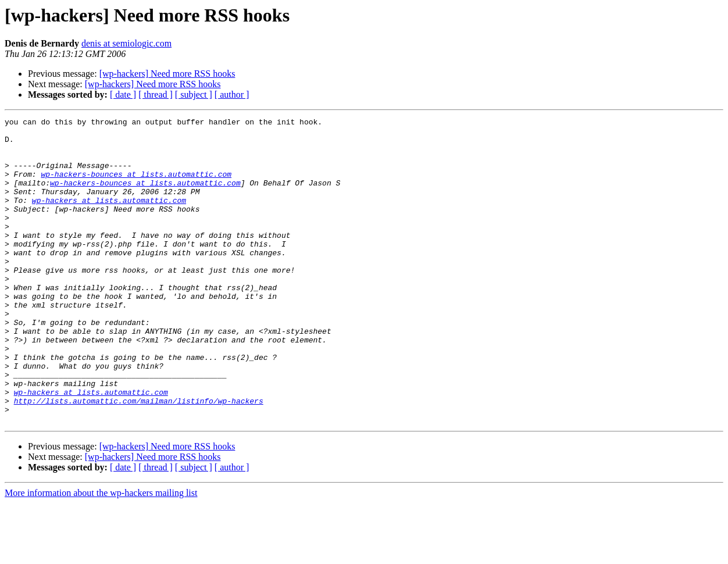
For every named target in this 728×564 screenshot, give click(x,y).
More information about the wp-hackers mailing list (101, 554)
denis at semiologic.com (126, 43)
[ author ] (232, 94)
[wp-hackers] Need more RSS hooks (167, 74)
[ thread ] (156, 94)
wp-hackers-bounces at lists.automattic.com (136, 186)
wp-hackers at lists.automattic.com (109, 217)
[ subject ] (194, 94)
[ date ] (123, 94)
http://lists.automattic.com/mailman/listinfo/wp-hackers (139, 458)
